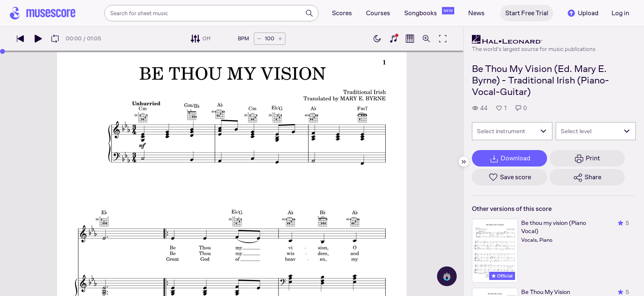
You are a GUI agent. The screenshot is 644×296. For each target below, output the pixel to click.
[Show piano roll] (410, 39)
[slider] (2, 51)
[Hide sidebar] (464, 162)
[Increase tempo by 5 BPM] (280, 39)
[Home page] (43, 13)
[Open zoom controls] (426, 39)
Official (502, 276)
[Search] (309, 13)
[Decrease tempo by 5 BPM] (259, 39)
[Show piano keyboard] (393, 39)
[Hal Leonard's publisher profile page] (534, 39)
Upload (582, 13)
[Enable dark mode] (377, 39)
